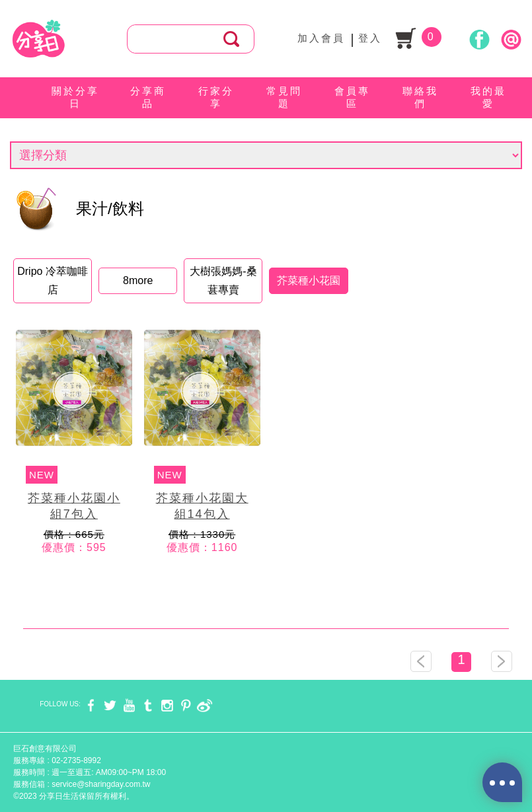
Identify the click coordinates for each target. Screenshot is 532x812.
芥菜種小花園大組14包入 (202, 506)
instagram (167, 705)
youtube (129, 705)
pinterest (186, 705)
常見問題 (284, 97)
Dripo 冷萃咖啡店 (53, 280)
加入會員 (321, 38)
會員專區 (352, 97)
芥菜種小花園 (309, 280)
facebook (91, 705)
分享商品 (148, 97)
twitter (110, 705)
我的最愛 (488, 97)
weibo (205, 705)
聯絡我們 (420, 97)
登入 (370, 38)
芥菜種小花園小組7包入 (74, 506)
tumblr (148, 705)
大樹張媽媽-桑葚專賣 (223, 280)
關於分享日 (75, 97)
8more (138, 280)
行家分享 (216, 97)
